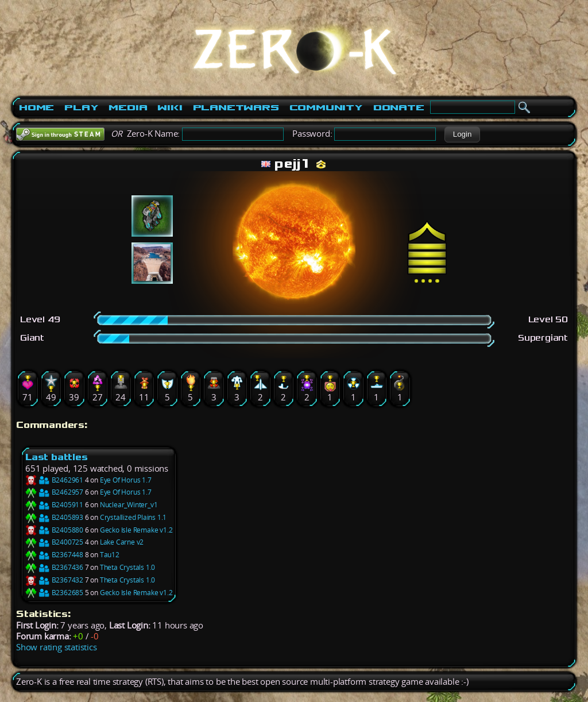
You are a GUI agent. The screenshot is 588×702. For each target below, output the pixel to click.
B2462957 (54, 492)
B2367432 (54, 580)
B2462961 (54, 480)
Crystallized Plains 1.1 (133, 517)
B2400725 (54, 542)
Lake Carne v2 (122, 542)
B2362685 (54, 593)
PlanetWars (236, 107)
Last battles (57, 457)
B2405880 (54, 530)
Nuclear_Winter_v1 (129, 505)
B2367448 (54, 555)
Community (326, 107)
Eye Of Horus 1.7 (126, 480)
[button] (462, 134)
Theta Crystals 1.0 (127, 567)
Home (36, 107)
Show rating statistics (57, 647)
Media (128, 107)
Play (81, 107)
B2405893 (54, 517)
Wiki (170, 107)
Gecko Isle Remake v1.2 (136, 530)
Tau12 (110, 555)
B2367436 (54, 567)
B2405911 (54, 505)
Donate (399, 107)
